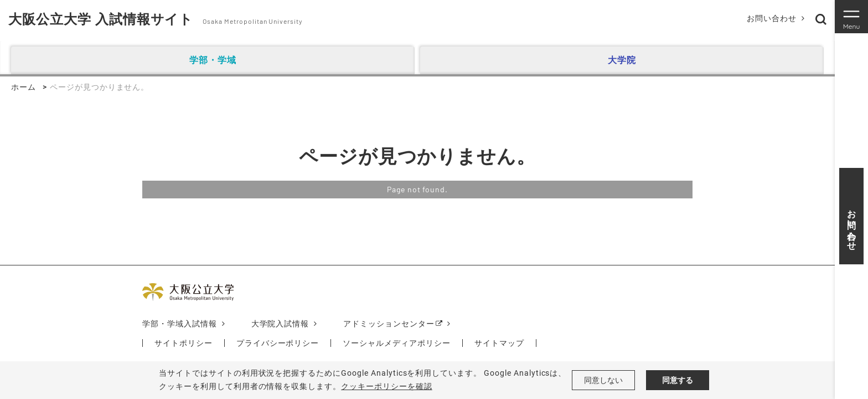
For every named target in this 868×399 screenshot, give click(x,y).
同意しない (603, 380)
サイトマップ (499, 343)
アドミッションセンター (389, 324)
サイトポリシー (184, 343)
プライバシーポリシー (278, 343)
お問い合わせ (772, 18)
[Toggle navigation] (851, 17)
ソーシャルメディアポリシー (396, 343)
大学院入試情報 (280, 324)
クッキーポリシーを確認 (387, 386)
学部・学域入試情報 (180, 324)
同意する (678, 380)
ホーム (24, 87)
